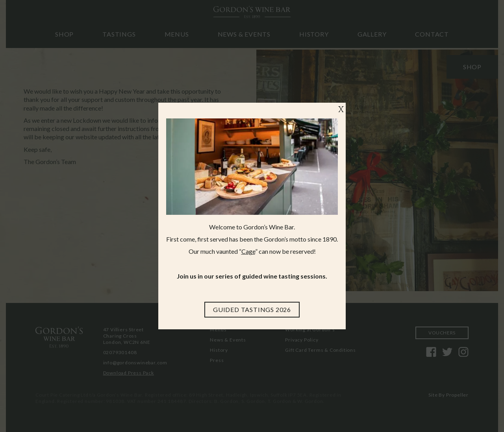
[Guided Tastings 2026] (252, 310)
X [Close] (341, 110)
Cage (248, 251)
